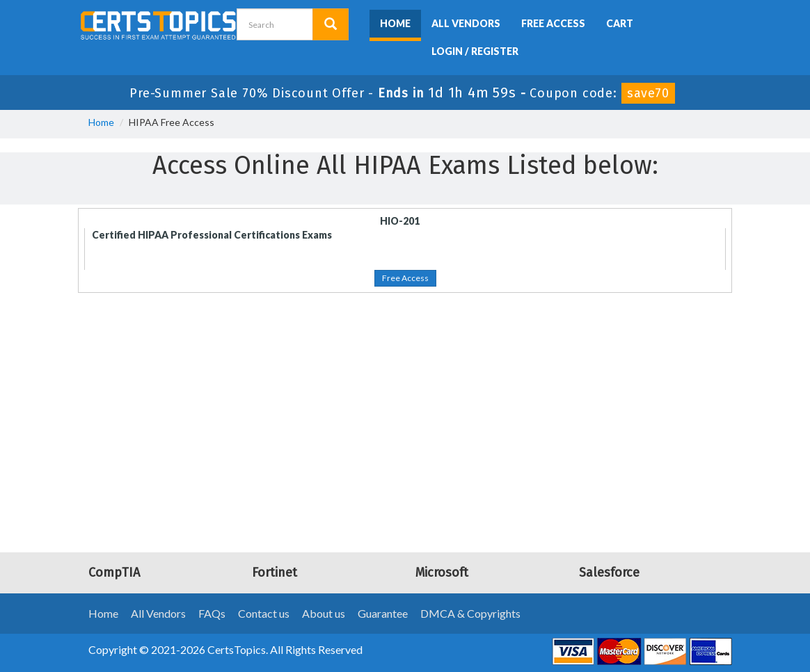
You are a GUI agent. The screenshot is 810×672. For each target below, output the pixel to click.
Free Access (553, 23)
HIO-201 (400, 221)
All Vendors (466, 23)
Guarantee (383, 613)
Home (395, 23)
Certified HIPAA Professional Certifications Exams (212, 235)
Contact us (264, 613)
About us (324, 613)
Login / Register (475, 51)
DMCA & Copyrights (470, 613)
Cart (620, 23)
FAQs (212, 613)
